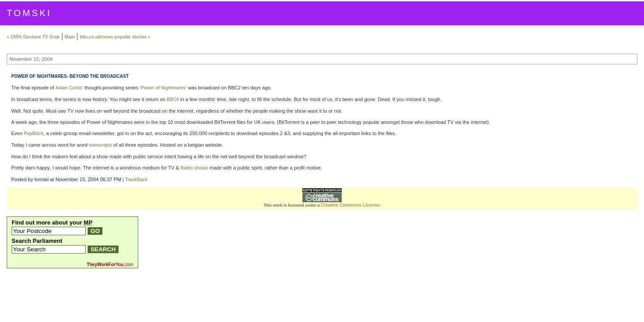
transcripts (101, 145)
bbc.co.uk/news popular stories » (115, 37)
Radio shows (194, 168)
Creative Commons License (350, 205)
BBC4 (173, 100)
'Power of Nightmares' (163, 88)
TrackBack (136, 180)
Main (70, 37)
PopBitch (34, 133)
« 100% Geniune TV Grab (33, 37)
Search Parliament (37, 241)
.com (110, 265)
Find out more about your (52, 222)
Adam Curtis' (69, 88)
